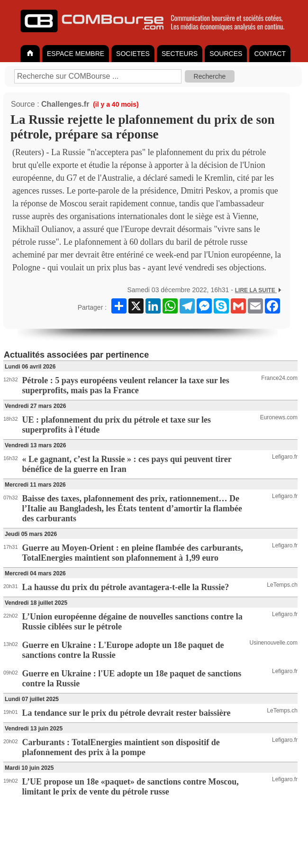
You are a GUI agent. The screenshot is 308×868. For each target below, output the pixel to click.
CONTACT (270, 54)
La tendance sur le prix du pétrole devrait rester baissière (127, 713)
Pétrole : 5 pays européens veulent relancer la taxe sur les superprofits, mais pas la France (126, 385)
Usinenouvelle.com (274, 643)
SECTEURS (180, 54)
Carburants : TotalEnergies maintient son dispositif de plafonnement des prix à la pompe (121, 747)
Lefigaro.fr (285, 457)
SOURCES (226, 54)
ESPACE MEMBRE (76, 54)
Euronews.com (279, 417)
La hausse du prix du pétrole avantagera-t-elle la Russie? (126, 587)
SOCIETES (133, 54)
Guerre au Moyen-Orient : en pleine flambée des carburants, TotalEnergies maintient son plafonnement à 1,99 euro (133, 553)
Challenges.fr (65, 104)
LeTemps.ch (282, 585)
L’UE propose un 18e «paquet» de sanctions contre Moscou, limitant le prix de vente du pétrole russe (131, 787)
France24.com (279, 378)
